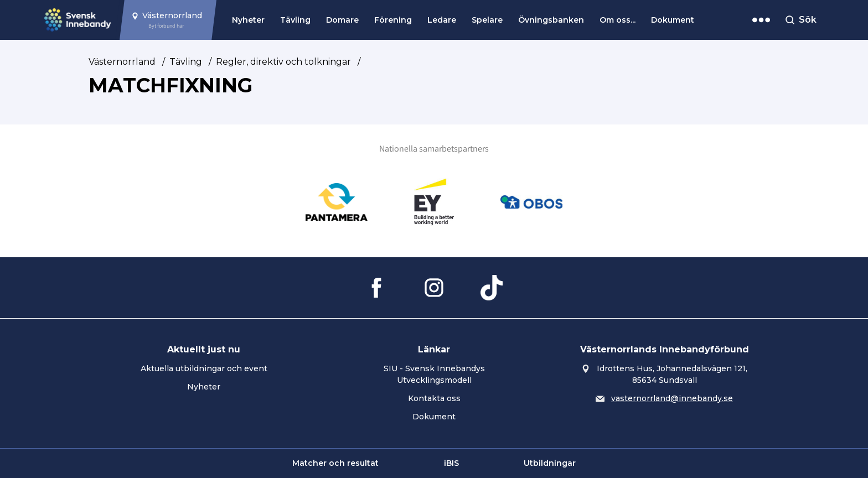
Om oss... (618, 20)
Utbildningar (550, 463)
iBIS (451, 463)
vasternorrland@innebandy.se (672, 398)
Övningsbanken (551, 20)
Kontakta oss (434, 398)
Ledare (442, 20)
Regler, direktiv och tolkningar (283, 62)
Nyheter (248, 20)
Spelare (487, 20)
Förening (393, 20)
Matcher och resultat (335, 463)
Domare (342, 20)
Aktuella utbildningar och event (204, 368)
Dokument (673, 20)
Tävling (295, 20)
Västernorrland (122, 62)
